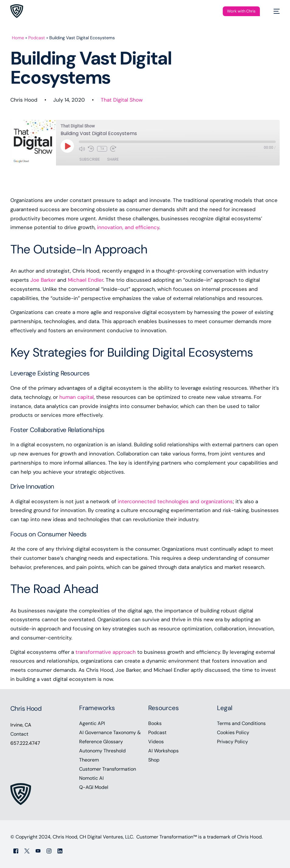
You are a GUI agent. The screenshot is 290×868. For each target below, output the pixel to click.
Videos (156, 742)
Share (113, 159)
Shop (154, 760)
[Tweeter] (27, 851)
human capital (77, 397)
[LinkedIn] (60, 851)
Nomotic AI (91, 778)
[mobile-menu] (274, 11)
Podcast (37, 38)
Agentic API (92, 723)
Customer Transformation (108, 769)
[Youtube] (38, 851)
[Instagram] (49, 851)
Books (155, 723)
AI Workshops (163, 751)
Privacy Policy (232, 742)
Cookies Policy (233, 732)
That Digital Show (122, 100)
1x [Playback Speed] (102, 148)
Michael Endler (86, 280)
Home (18, 38)
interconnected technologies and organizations (175, 501)
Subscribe (90, 159)
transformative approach (106, 652)
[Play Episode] (67, 146)
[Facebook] (16, 851)
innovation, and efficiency (128, 227)
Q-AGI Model (94, 787)
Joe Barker (43, 280)
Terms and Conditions (241, 723)
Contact (19, 734)
